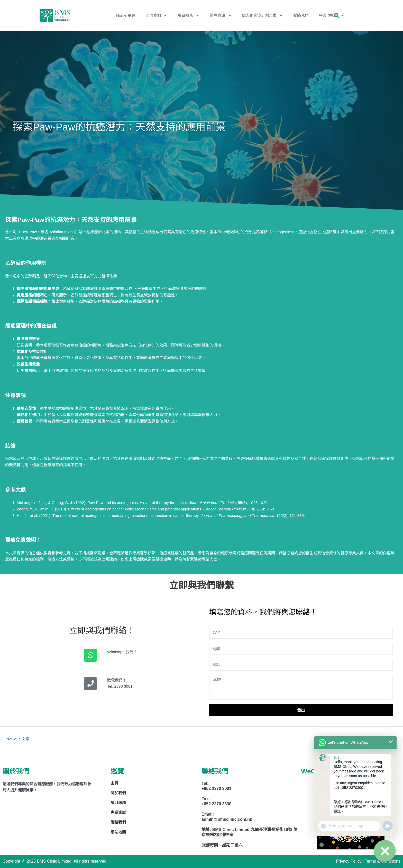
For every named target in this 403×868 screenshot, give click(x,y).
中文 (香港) (332, 16)
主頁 (114, 783)
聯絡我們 (301, 15)
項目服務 (189, 16)
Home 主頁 (126, 15)
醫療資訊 (221, 16)
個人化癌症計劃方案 (262, 16)
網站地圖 (118, 832)
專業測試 (118, 812)
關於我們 (156, 16)
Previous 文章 (15, 739)
